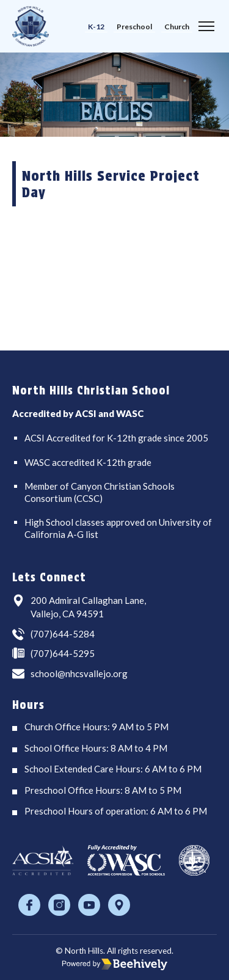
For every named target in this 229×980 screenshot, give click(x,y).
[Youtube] (89, 905)
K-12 (96, 27)
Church (177, 27)
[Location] (119, 905)
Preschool (134, 27)
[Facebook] (29, 905)
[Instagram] (59, 905)
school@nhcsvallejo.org (79, 673)
